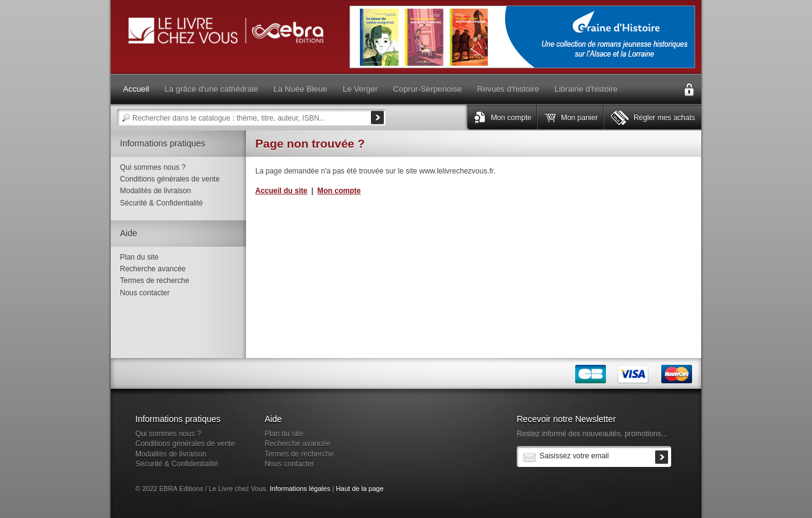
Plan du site (139, 257)
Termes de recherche (155, 281)
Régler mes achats (664, 118)
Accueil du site (281, 191)
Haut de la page (360, 488)
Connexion (689, 90)
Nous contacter (145, 293)
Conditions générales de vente (170, 179)
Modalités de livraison (155, 191)
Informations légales (300, 488)
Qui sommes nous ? (153, 167)
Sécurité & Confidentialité (161, 203)
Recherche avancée (153, 269)
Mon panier (579, 118)
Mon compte (511, 118)
